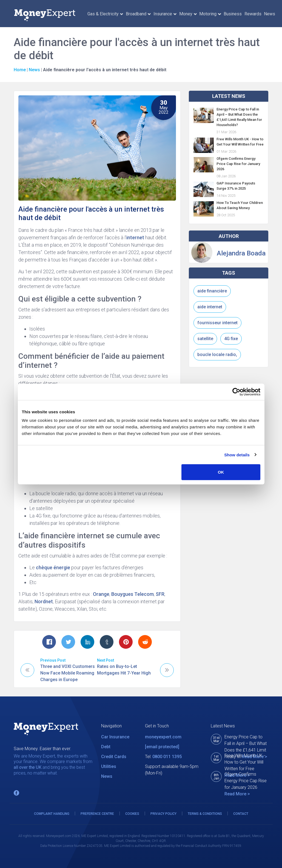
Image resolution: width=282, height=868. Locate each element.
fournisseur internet (217, 323)
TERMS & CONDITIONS (205, 814)
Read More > (237, 794)
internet (135, 237)
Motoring (210, 14)
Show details (237, 455)
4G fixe (231, 339)
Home (20, 70)
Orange (101, 594)
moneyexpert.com (163, 737)
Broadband (138, 14)
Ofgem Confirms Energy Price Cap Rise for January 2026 (238, 164)
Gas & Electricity (105, 14)
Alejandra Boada (241, 253)
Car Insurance (115, 737)
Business (233, 14)
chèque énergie (52, 567)
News (270, 14)
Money (188, 14)
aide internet (210, 307)
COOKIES (132, 814)
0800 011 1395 (167, 757)
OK (221, 472)
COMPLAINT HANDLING (52, 814)
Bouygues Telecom (133, 594)
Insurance (165, 14)
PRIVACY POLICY (163, 814)
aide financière (212, 291)
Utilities (109, 766)
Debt (106, 747)
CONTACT (241, 814)
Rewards (253, 14)
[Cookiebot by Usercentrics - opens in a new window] (236, 392)
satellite (205, 339)
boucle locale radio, (217, 355)
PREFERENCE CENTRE (97, 814)
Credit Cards (114, 757)
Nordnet (44, 601)
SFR (160, 594)
